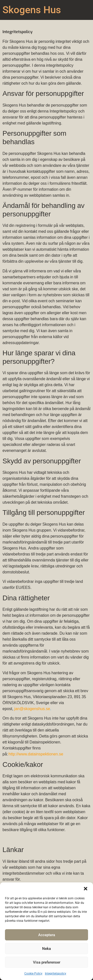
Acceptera (47, 935)
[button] (86, 889)
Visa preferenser (47, 962)
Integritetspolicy (56, 974)
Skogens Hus (32, 10)
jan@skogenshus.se (32, 709)
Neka (46, 949)
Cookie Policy (33, 974)
